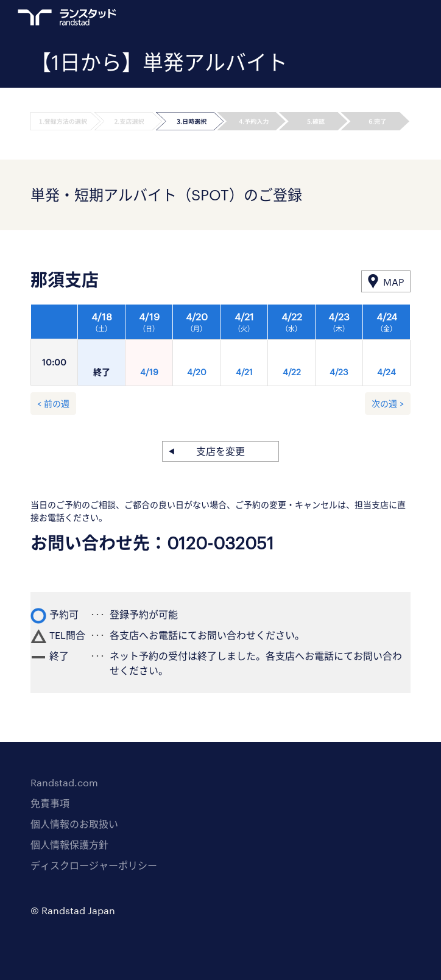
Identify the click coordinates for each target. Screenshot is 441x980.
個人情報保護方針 (69, 844)
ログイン (381, 19)
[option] (244, 348)
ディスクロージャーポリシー (94, 865)
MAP (393, 282)
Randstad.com (64, 782)
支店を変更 (220, 451)
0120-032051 (220, 543)
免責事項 (50, 803)
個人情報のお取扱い (74, 824)
